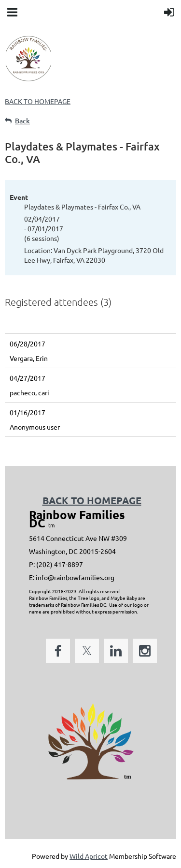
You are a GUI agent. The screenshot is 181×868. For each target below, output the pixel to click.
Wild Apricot (89, 856)
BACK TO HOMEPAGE (38, 101)
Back (22, 121)
